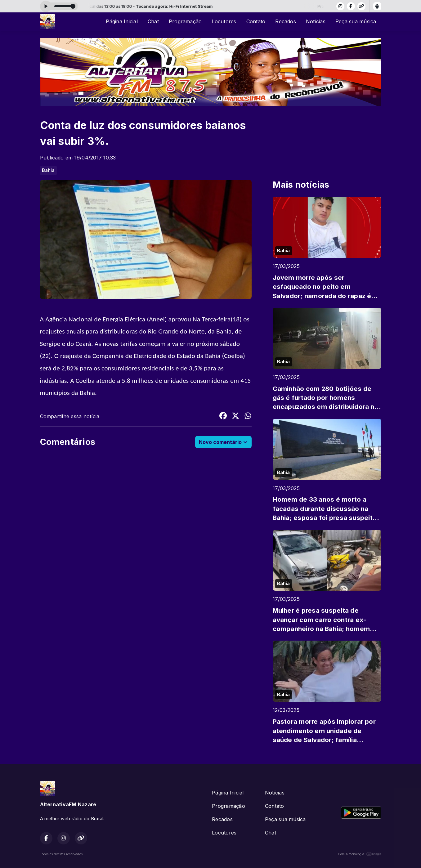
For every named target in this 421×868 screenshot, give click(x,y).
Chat (153, 21)
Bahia (48, 170)
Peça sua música (356, 21)
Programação (185, 21)
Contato (256, 21)
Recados (286, 21)
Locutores (224, 21)
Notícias (316, 21)
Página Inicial (122, 21)
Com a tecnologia (360, 854)
